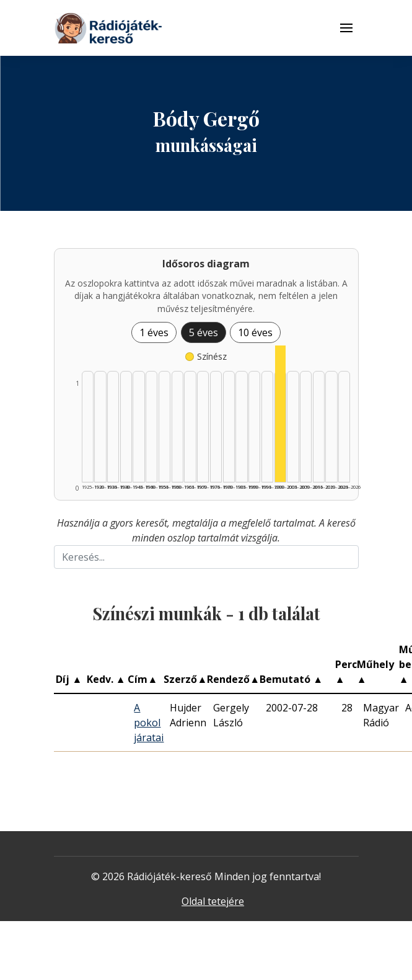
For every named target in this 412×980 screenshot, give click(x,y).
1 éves (154, 332)
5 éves (204, 332)
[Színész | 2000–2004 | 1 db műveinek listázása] (280, 414)
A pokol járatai (149, 723)
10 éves (255, 332)
